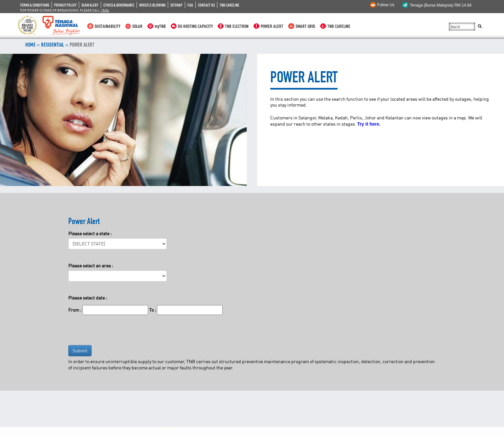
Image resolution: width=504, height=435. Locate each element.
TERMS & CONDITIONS (35, 5)
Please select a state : (90, 233)
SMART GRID (305, 26)
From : (75, 310)
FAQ (190, 5)
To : (153, 310)
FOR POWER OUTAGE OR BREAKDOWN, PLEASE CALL (65, 10)
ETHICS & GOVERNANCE (119, 5)
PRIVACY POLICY (65, 5)
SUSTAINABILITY (107, 26)
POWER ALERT (272, 26)
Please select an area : (91, 266)
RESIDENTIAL (53, 45)
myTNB (160, 26)
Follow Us (386, 5)
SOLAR (137, 26)
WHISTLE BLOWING (152, 5)
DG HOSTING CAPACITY (195, 26)
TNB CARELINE (230, 5)
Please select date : (88, 298)
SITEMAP (176, 5)
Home (30, 45)
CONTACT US (206, 5)
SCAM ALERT (90, 5)
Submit (80, 351)
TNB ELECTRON (237, 26)
